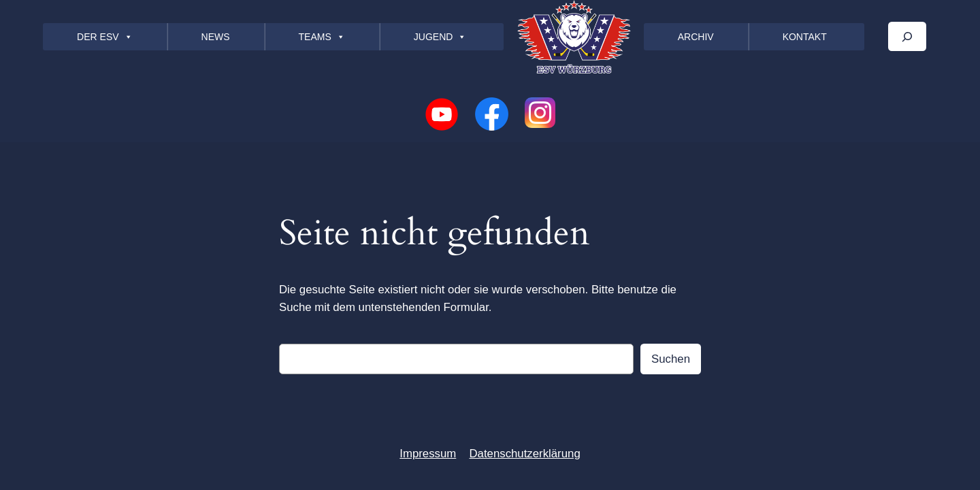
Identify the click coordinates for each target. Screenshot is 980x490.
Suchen (671, 359)
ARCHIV (696, 37)
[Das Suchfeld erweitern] (907, 36)
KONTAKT (805, 37)
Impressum (428, 454)
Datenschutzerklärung (524, 454)
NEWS (216, 37)
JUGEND (440, 37)
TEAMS (322, 37)
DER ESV (104, 37)
